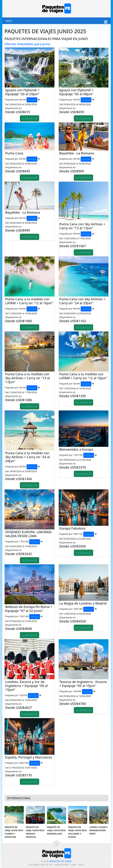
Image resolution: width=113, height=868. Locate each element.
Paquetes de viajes (60, 861)
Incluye (32, 100)
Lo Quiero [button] (30, 118)
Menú (9, 21)
